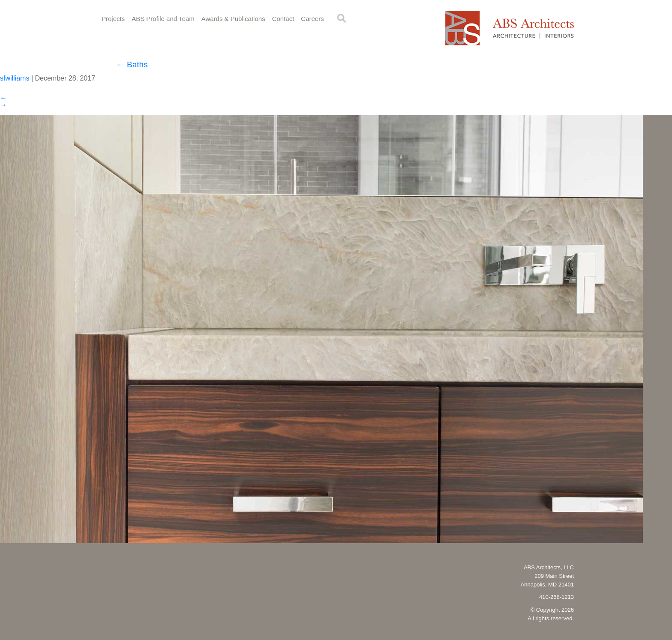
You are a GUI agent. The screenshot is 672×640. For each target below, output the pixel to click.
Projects (113, 19)
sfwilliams (15, 78)
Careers (312, 19)
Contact (283, 19)
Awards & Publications (233, 19)
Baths (132, 64)
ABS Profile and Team (163, 19)
